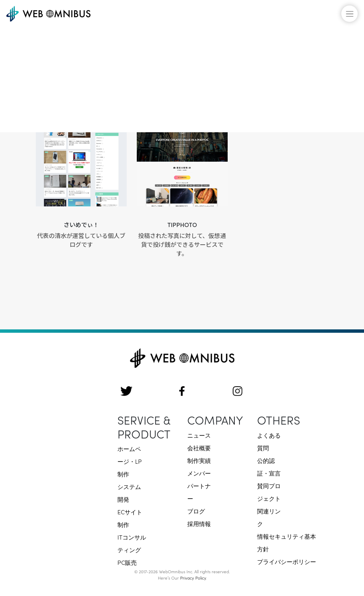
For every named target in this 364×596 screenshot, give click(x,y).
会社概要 (199, 448)
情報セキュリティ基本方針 (287, 543)
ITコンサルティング (132, 543)
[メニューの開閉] (349, 14)
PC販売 (127, 562)
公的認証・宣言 (269, 467)
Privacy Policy (193, 578)
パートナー (199, 492)
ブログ (196, 511)
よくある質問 (269, 441)
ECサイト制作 (130, 518)
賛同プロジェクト (269, 492)
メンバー (199, 473)
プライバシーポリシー (287, 561)
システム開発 (129, 493)
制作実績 (199, 460)
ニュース (199, 435)
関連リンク (269, 517)
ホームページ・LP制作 (130, 461)
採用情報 (199, 524)
